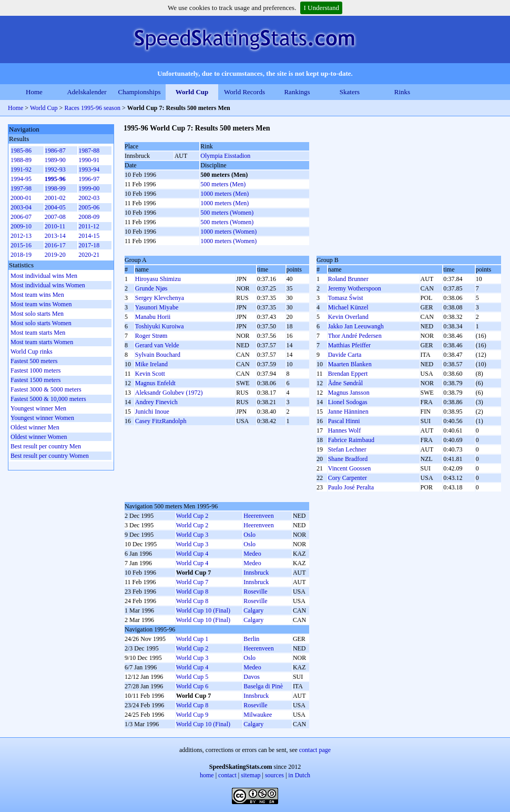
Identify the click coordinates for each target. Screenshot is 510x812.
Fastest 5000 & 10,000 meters (48, 399)
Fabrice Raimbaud (351, 440)
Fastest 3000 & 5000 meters (46, 389)
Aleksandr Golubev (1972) (169, 393)
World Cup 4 (192, 554)
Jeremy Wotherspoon (355, 288)
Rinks (402, 92)
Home (34, 92)
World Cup (192, 92)
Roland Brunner (348, 279)
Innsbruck (256, 573)
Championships (140, 92)
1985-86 (21, 151)
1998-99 (55, 188)
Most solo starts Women (41, 323)
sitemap (251, 775)
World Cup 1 (192, 639)
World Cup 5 (192, 677)
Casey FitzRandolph (161, 421)
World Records (244, 92)
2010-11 (55, 226)
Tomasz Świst (346, 298)
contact (227, 775)
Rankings (297, 92)
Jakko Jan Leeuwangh (356, 326)
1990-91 (89, 160)
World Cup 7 (192, 582)
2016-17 (55, 245)
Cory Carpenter (348, 478)
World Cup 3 (192, 535)
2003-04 (21, 207)
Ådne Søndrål (345, 383)
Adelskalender (86, 92)
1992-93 (55, 169)
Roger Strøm (151, 336)
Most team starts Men (38, 333)
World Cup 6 (192, 686)
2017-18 (89, 245)
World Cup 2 (192, 516)
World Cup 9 (192, 715)
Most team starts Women (42, 342)
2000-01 (21, 198)
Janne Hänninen (348, 412)
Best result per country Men (46, 446)
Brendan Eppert (348, 374)
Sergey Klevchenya (160, 298)
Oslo (249, 535)
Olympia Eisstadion (225, 156)
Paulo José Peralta (351, 487)
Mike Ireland (151, 364)
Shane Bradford (348, 459)
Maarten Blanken (350, 364)
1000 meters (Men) (225, 194)
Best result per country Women (50, 456)
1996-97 (89, 179)
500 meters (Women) (227, 213)
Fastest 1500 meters (35, 380)
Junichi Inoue (152, 412)
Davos (252, 677)
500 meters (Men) (223, 184)
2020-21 (89, 255)
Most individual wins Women (48, 285)
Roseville (255, 592)
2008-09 (89, 217)
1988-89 (21, 160)
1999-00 (89, 188)
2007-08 (55, 217)
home (207, 775)
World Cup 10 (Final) (203, 610)
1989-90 (55, 160)
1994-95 (21, 179)
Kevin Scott (150, 374)
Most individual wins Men (44, 276)
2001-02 (55, 198)
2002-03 (89, 198)
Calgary (253, 610)
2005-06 (89, 207)
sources (274, 775)
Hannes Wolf (344, 430)
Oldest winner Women (39, 437)
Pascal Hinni (344, 421)
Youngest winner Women (42, 418)
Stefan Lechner (347, 449)
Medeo (252, 554)
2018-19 (21, 255)
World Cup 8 (192, 592)
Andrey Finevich (156, 402)
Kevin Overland (348, 317)
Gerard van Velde (157, 345)
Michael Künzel (348, 307)
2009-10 (21, 226)
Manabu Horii (153, 317)
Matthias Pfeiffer (349, 345)
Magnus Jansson (349, 393)
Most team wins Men (37, 295)
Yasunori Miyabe (157, 307)
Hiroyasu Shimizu (158, 279)
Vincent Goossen (350, 468)
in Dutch (299, 775)
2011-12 (89, 226)
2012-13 (21, 236)
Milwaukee (258, 715)
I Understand (321, 8)
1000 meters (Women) (228, 232)
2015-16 (21, 245)
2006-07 (21, 217)
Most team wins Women (41, 304)
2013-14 (55, 236)
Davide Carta (345, 355)
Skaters (350, 92)
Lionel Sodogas (348, 402)
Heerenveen (258, 516)
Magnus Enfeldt (155, 383)
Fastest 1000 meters (35, 370)
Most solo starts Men (37, 314)
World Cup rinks (32, 352)
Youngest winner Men (38, 408)
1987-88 (89, 151)
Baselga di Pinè (263, 686)
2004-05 (55, 207)
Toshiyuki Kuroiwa (160, 326)
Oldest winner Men (35, 427)
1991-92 (21, 169)
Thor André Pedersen (355, 336)
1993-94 (89, 169)
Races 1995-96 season (92, 108)
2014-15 (89, 236)
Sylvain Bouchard (158, 355)
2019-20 (55, 255)
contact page (315, 750)
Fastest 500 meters (34, 361)
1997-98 (21, 188)
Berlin (251, 639)
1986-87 (55, 151)
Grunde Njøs (151, 288)
